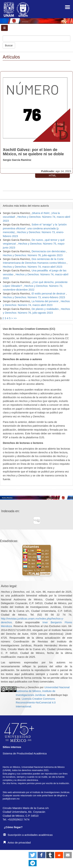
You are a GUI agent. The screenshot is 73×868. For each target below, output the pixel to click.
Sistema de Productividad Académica (25, 753)
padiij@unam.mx (11, 799)
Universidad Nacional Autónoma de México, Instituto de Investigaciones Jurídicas (43, 691)
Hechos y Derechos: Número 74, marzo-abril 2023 (33, 267)
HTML (52, 175)
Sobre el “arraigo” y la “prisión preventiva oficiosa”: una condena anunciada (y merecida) (35, 228)
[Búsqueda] (36, 38)
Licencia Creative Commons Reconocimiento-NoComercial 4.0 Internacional (36, 703)
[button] (33, 855)
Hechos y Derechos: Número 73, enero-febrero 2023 (34, 297)
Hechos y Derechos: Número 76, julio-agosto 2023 (33, 255)
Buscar (9, 45)
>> (15, 318)
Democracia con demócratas (49, 251)
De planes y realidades (46, 309)
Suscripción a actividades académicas (28, 835)
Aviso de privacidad (17, 843)
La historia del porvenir (45, 301)
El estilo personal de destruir (49, 293)
